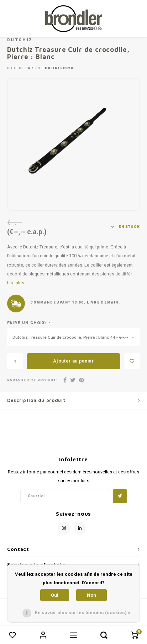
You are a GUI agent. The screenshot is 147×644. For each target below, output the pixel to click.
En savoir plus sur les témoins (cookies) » (83, 613)
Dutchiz (20, 40)
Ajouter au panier (73, 361)
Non (91, 595)
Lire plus (16, 283)
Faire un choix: (29, 323)
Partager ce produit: (32, 380)
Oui (55, 595)
